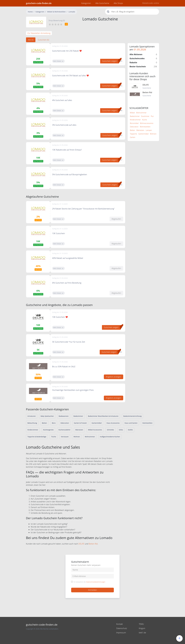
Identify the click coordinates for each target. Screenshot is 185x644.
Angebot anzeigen (114, 377)
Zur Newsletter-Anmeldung (39, 33)
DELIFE (81, 544)
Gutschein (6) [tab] (43, 40)
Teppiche (133, 134)
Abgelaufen (116, 219)
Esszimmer (145, 116)
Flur (152, 116)
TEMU (141, 624)
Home (30, 12)
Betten (133, 130)
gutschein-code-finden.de (39, 3)
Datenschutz (122, 628)
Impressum (121, 633)
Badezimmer (135, 116)
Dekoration (134, 127)
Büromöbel (134, 123)
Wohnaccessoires (147, 123)
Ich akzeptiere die (89, 582)
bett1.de (142, 633)
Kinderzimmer (135, 120)
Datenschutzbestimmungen (96, 582)
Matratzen (140, 130)
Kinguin (142, 628)
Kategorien (86, 3)
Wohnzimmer (141, 113)
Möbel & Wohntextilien (56, 12)
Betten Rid (93, 544)
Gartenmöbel (143, 134)
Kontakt (120, 624)
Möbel (132, 113)
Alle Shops (118, 3)
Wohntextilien (145, 127)
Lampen (149, 130)
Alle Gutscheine (102, 3)
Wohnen (153, 134)
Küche (144, 120)
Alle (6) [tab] (31, 40)
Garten (133, 137)
